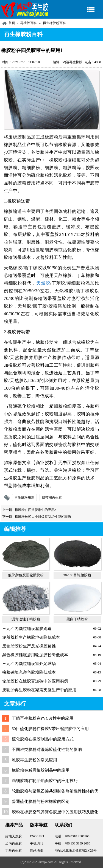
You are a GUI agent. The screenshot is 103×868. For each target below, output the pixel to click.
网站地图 (37, 850)
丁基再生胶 (13, 850)
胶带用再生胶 (52, 497)
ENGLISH (37, 836)
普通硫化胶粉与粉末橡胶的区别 (41, 802)
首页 (12, 23)
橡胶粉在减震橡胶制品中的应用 (41, 770)
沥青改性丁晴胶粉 (26, 619)
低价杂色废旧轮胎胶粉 (26, 575)
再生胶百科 (29, 23)
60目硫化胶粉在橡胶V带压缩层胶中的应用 (50, 729)
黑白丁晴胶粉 (77, 619)
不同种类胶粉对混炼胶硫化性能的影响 (47, 750)
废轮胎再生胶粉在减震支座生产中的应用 (39, 690)
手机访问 (37, 843)
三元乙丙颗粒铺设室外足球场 (29, 664)
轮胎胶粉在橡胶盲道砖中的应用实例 (35, 681)
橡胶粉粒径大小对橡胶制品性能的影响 (43, 517)
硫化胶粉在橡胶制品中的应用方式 (43, 739)
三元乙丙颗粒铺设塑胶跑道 (27, 629)
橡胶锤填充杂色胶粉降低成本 (29, 672)
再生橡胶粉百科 (54, 23)
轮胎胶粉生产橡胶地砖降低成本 (31, 637)
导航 (87, 9)
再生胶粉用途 (24, 497)
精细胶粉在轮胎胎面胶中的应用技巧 (45, 781)
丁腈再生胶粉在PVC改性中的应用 (43, 718)
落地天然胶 (13, 836)
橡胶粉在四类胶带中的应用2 (35, 510)
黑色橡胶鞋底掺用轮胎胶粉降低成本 (35, 655)
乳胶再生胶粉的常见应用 (34, 760)
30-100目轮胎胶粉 (77, 575)
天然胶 (43, 283)
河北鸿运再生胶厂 (25, 9)
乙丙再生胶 (13, 843)
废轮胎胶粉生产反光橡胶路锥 (29, 646)
